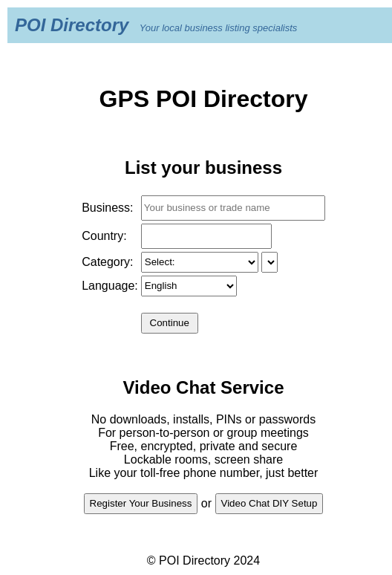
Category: (107, 262)
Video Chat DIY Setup (269, 503)
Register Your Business (141, 503)
